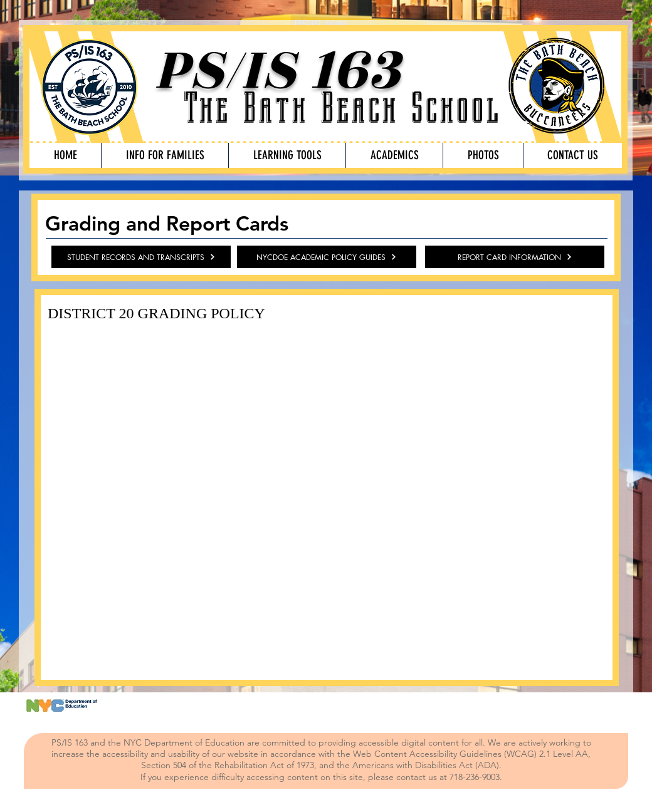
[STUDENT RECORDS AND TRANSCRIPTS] (141, 257)
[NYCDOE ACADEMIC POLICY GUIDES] (327, 257)
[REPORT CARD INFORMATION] (515, 257)
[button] (165, 155)
